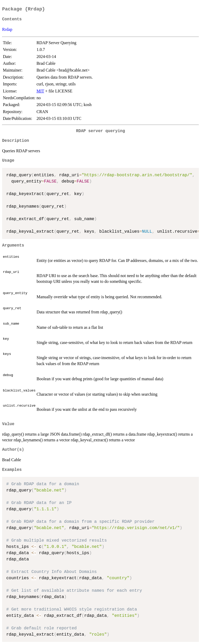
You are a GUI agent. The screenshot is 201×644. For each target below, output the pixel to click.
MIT (40, 91)
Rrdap (7, 29)
